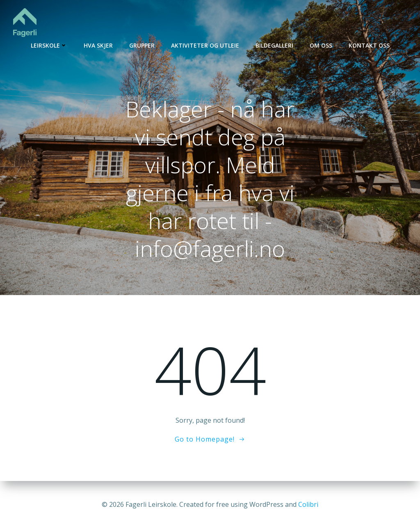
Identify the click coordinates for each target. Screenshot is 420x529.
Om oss (321, 45)
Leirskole (49, 45)
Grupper (142, 45)
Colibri (308, 504)
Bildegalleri (274, 45)
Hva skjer (98, 45)
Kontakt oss (369, 45)
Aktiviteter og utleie (205, 45)
